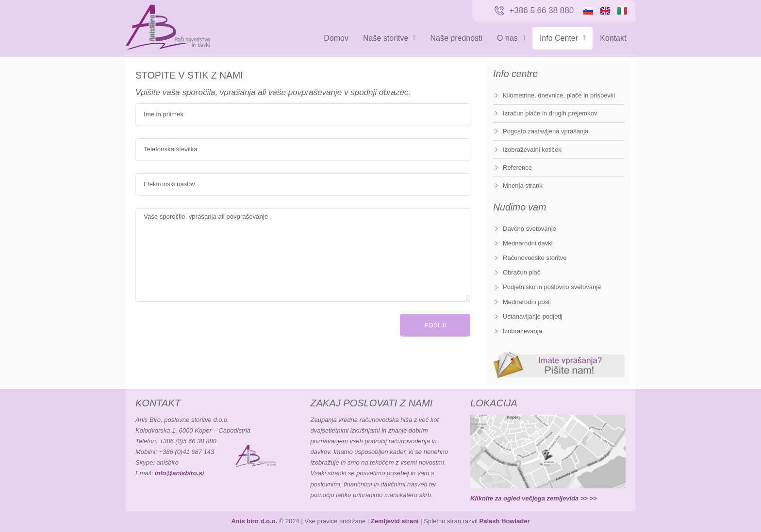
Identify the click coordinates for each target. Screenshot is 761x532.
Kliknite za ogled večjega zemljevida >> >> (534, 498)
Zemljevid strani (395, 521)
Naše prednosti (456, 38)
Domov (336, 38)
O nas (511, 38)
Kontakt (613, 38)
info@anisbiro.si (180, 473)
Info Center (562, 38)
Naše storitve (389, 38)
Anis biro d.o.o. (254, 521)
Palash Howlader (504, 521)
